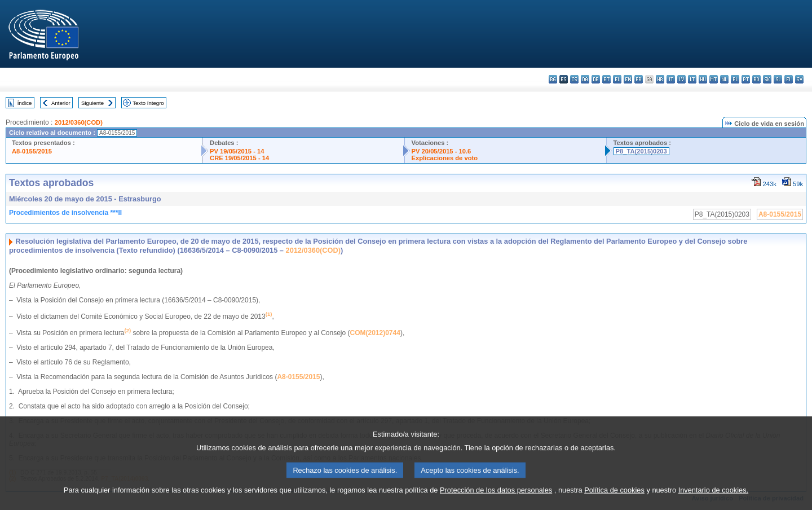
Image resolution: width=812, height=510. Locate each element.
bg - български (553, 79)
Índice (25, 103)
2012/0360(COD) (79, 122)
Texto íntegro (148, 103)
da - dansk (585, 79)
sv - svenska (799, 79)
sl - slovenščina (778, 79)
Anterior (61, 103)
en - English (628, 79)
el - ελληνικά (617, 79)
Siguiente (92, 103)
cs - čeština (574, 79)
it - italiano (671, 79)
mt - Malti (714, 79)
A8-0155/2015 (32, 151)
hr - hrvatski (660, 79)
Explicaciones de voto (445, 158)
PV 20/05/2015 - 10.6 (442, 151)
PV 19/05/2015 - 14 (237, 151)
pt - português (746, 79)
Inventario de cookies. (714, 497)
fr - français (639, 79)
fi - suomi (789, 79)
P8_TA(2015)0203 (641, 151)
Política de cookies (614, 497)
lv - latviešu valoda (681, 79)
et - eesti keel (606, 79)
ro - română (756, 79)
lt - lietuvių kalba (692, 79)
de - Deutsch (596, 79)
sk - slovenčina (767, 79)
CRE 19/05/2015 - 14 (239, 158)
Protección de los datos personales (496, 497)
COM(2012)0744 (375, 333)
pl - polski (735, 79)
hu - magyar (703, 79)
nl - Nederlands (724, 79)
